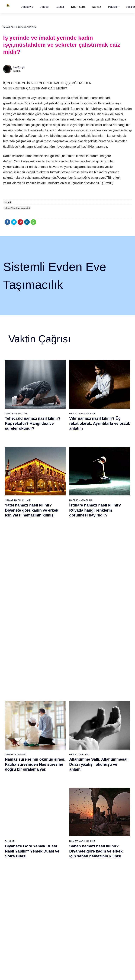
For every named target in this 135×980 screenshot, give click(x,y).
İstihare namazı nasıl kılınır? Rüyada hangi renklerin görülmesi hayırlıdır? (95, 510)
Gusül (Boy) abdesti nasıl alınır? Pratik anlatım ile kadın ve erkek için (34, 690)
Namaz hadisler (14, 824)
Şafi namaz (33, 842)
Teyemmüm (12, 817)
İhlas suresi (54, 854)
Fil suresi (53, 811)
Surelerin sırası (14, 836)
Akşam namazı (77, 824)
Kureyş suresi (55, 817)
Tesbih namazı (98, 830)
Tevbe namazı (98, 866)
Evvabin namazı (99, 860)
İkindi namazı (76, 817)
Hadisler (113, 7)
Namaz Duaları (79, 596)
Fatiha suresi (55, 805)
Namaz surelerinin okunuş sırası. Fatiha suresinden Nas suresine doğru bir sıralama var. (35, 606)
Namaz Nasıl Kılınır (82, 413)
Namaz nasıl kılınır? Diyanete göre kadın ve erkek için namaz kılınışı (98, 690)
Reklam (116, 842)
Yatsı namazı (76, 830)
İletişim (115, 848)
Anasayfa (27, 7)
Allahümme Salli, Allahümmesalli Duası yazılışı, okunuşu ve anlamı (99, 606)
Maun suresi (55, 824)
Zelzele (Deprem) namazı (96, 940)
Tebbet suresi (55, 848)
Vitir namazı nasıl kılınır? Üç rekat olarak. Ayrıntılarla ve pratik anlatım (100, 423)
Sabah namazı (77, 805)
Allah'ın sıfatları (14, 842)
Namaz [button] (97, 7)
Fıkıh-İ (8, 203)
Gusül (60, 7)
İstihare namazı (99, 823)
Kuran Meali (118, 811)
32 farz (9, 848)
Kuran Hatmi (118, 817)
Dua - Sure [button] (78, 7)
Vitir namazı (76, 836)
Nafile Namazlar (16, 413)
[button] (27, 7)
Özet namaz (33, 836)
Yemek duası (13, 860)
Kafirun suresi (56, 836)
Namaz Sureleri (16, 596)
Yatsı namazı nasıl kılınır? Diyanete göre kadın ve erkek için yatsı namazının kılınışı (32, 510)
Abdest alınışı (13, 805)
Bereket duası (13, 854)
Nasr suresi (54, 842)
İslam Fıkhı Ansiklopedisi (20, 27)
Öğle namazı (76, 811)
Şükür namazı (98, 811)
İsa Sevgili (19, 67)
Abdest (45, 7)
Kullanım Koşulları (73, 974)
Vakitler (130, 7)
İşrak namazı (98, 817)
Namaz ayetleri (14, 830)
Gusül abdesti (13, 811)
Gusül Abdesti (15, 680)
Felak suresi (55, 860)
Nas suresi (54, 867)
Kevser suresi (55, 830)
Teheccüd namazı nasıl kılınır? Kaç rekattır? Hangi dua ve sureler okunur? (33, 423)
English (116, 836)
